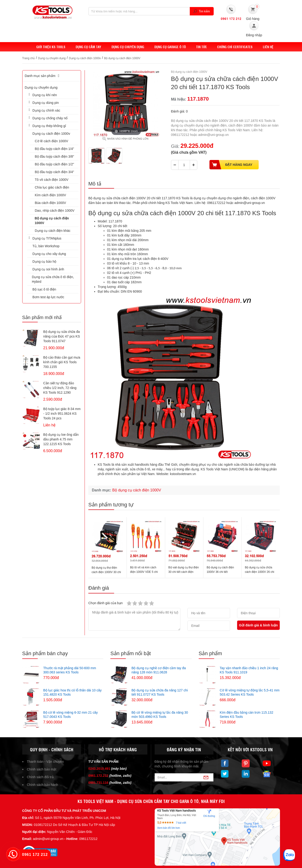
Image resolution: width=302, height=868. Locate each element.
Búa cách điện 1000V (50, 203)
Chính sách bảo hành (43, 785)
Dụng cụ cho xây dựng (49, 254)
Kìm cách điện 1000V (50, 195)
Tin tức (201, 47)
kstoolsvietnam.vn (183, 474)
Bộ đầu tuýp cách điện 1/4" (55, 149)
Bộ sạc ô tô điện (44, 289)
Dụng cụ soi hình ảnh (48, 269)
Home (27, 47)
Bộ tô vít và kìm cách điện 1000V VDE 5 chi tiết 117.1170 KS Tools (144, 572)
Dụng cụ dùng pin (46, 103)
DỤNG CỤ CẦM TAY (88, 47)
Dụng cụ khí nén (45, 95)
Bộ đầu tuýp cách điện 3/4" (55, 172)
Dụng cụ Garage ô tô (170, 47)
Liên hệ (268, 47)
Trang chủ (29, 58)
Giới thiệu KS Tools (51, 47)
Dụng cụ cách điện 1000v (85, 58)
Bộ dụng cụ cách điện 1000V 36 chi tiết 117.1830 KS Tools (220, 572)
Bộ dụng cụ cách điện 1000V (122, 58)
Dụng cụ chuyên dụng (128, 47)
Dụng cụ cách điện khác (53, 231)
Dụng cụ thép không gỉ (49, 126)
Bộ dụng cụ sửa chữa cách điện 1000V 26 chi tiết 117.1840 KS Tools (259, 572)
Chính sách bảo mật (42, 769)
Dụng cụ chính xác (46, 110)
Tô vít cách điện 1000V (52, 180)
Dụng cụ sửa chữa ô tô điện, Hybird (53, 279)
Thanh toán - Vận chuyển (45, 762)
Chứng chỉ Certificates (235, 47)
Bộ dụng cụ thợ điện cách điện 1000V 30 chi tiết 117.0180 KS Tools (106, 572)
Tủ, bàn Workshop (46, 246)
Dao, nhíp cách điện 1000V (55, 211)
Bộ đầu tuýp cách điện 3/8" (55, 156)
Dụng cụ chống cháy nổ (50, 118)
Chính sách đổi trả (40, 777)
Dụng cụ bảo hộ (45, 261)
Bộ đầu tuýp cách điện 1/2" (55, 164)
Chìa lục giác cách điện (52, 187)
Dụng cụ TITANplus (47, 238)
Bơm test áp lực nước (48, 297)
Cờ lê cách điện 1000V (52, 141)
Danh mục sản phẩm (43, 76)
